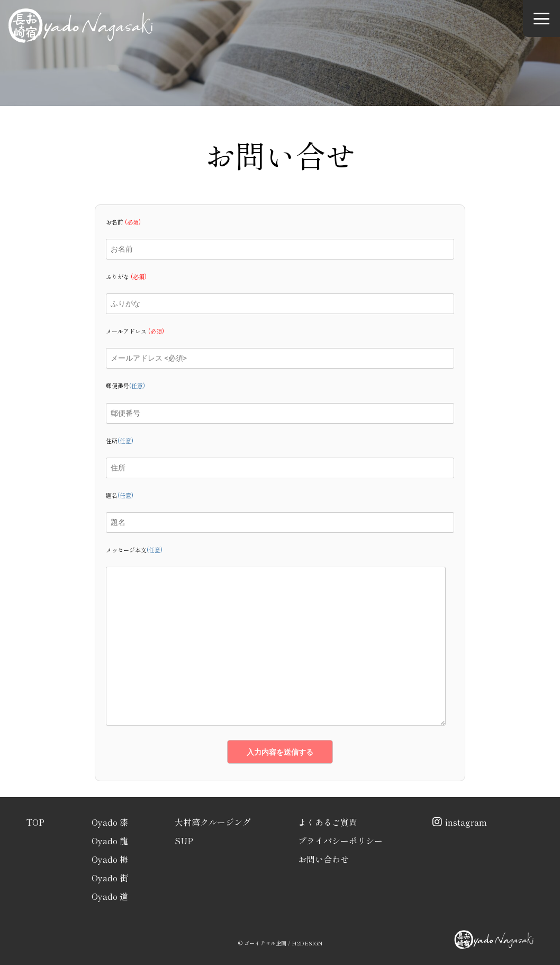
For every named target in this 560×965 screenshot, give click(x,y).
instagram (458, 821)
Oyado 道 (110, 896)
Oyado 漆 (110, 822)
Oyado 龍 (110, 841)
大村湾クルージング (213, 822)
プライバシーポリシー (340, 841)
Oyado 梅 (110, 859)
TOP (35, 822)
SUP (184, 841)
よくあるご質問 (328, 822)
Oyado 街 (110, 878)
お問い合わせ (323, 859)
